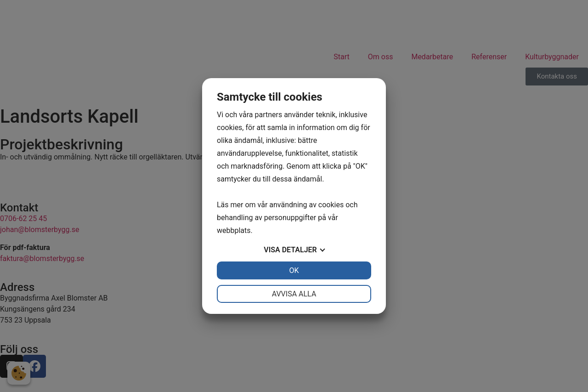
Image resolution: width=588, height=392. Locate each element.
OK (294, 270)
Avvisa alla (294, 294)
